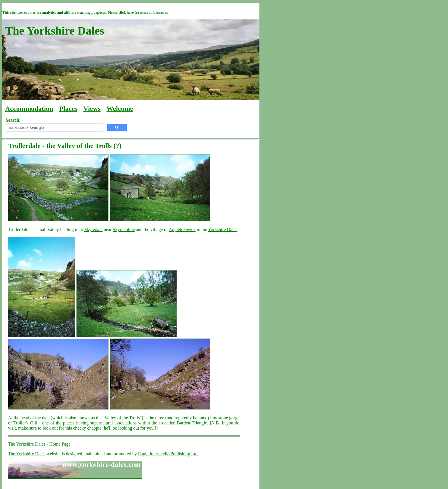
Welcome (120, 109)
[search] (54, 128)
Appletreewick (182, 230)
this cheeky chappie (83, 428)
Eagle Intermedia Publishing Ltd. (168, 454)
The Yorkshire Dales (27, 454)
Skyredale (93, 230)
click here (126, 12)
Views (92, 109)
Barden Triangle (192, 423)
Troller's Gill (25, 423)
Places (68, 109)
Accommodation (29, 109)
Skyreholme (124, 230)
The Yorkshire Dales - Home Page (39, 444)
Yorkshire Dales (223, 230)
